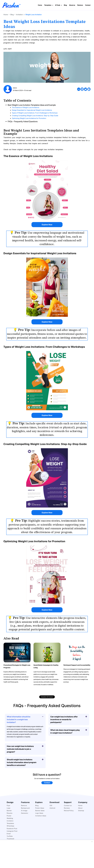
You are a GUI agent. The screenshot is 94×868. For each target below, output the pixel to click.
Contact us (68, 805)
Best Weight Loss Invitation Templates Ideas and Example (32, 105)
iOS (51, 805)
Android (52, 808)
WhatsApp (10, 826)
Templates (48, 5)
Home (40, 5)
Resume (10, 813)
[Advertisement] (47, 854)
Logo (9, 808)
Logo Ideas (39, 813)
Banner (9, 810)
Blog (65, 5)
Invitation (19, 14)
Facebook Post (12, 828)
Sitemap (81, 810)
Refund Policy (69, 810)
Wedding (10, 818)
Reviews (80, 5)
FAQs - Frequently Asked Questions (23, 121)
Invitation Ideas (41, 816)
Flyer (8, 805)
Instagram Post (12, 831)
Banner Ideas (40, 810)
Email (9, 834)
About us (72, 5)
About (80, 808)
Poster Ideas (40, 808)
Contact (88, 5)
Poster (9, 816)
